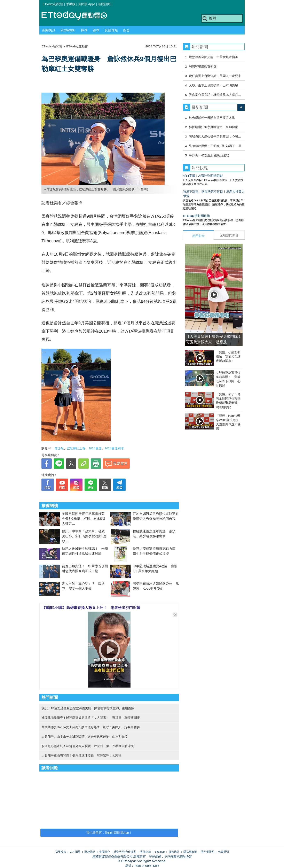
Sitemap (160, 852)
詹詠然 (59, 448)
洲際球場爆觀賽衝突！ (204, 66)
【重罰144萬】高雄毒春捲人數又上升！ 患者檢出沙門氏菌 (91, 608)
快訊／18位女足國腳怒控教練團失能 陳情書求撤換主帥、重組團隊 (88, 708)
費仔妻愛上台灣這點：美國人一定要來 (215, 76)
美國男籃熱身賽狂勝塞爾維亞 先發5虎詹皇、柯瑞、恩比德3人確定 (85, 519)
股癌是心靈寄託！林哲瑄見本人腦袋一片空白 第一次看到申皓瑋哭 (88, 746)
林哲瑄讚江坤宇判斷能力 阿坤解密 (213, 127)
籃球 (96, 30)
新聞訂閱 (104, 4)
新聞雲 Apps (87, 4)
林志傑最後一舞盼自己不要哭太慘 (212, 118)
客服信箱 (145, 852)
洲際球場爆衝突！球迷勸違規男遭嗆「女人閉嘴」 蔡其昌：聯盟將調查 (91, 718)
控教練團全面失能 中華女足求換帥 (213, 57)
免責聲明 (223, 852)
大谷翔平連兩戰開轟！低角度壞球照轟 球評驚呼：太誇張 (81, 755)
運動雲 (77, 16)
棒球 (84, 30)
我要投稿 (61, 852)
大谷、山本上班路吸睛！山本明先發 (213, 85)
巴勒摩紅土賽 (76, 448)
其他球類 (111, 30)
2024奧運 (95, 448)
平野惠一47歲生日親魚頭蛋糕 (209, 155)
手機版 (71, 4)
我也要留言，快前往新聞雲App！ (109, 833)
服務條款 (174, 852)
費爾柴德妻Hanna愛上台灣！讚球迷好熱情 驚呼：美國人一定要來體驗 (91, 727)
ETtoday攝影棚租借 (196, 216)
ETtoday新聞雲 (53, 4)
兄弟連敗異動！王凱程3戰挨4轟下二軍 (215, 146)
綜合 (126, 30)
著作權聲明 (208, 852)
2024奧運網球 (114, 448)
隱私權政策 (190, 852)
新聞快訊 (49, 30)
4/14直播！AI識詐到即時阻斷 (203, 176)
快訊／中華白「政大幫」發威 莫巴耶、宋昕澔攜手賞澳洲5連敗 (85, 536)
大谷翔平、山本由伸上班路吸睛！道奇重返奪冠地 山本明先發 (85, 737)
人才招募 (75, 852)
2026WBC (68, 30)
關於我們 (90, 852)
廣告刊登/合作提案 (125, 852)
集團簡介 (105, 852)
